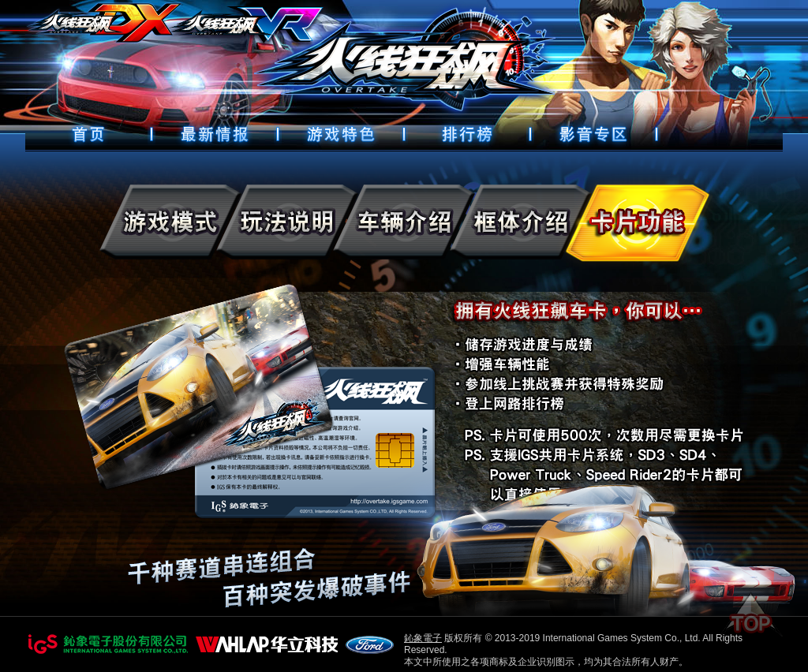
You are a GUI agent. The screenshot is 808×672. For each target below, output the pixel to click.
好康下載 (593, 134)
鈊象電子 (423, 638)
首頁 (88, 134)
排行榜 (467, 134)
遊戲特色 (341, 134)
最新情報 (215, 134)
